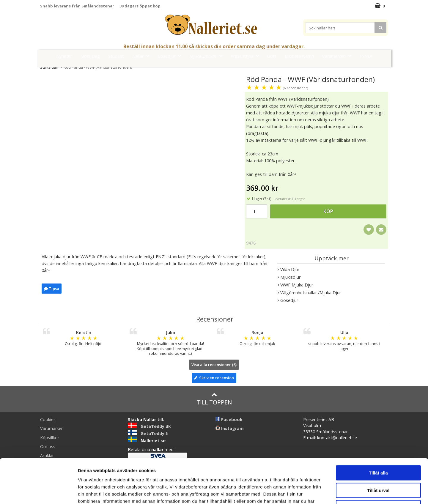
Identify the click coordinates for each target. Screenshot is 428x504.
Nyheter (64, 56)
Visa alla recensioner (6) (214, 365)
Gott (272, 56)
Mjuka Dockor (208, 56)
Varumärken (339, 56)
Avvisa (378, 466)
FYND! (366, 56)
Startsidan (49, 67)
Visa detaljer (323, 492)
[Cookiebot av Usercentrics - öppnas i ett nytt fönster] (38, 492)
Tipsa (52, 289)
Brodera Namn (299, 56)
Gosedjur (171, 56)
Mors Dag (90, 56)
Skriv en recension (214, 378)
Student (116, 56)
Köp (328, 211)
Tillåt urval (379, 449)
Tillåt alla (378, 431)
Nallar (143, 56)
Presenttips (247, 56)
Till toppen (214, 399)
